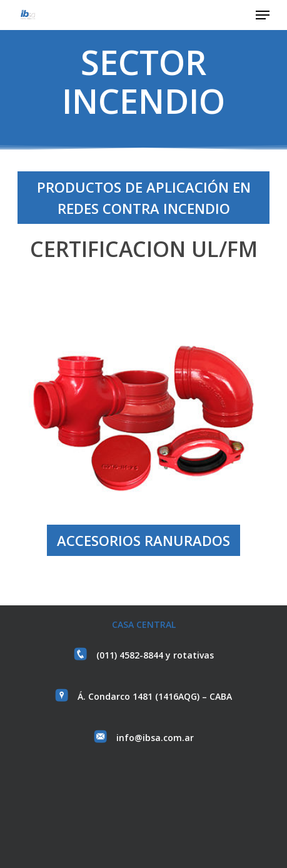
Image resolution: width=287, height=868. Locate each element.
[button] (263, 15)
